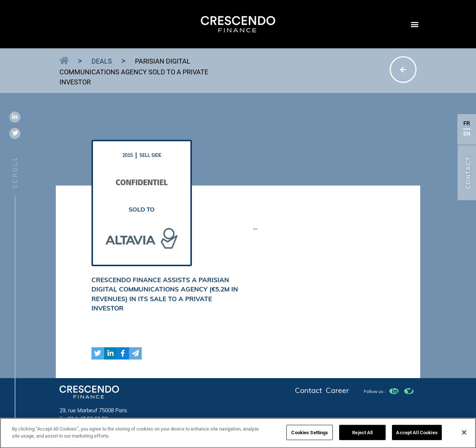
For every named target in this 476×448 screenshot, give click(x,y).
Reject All (362, 435)
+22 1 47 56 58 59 (84, 420)
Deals (102, 61)
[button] (414, 24)
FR (467, 124)
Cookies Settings (310, 435)
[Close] (464, 435)
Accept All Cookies (417, 435)
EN (467, 134)
